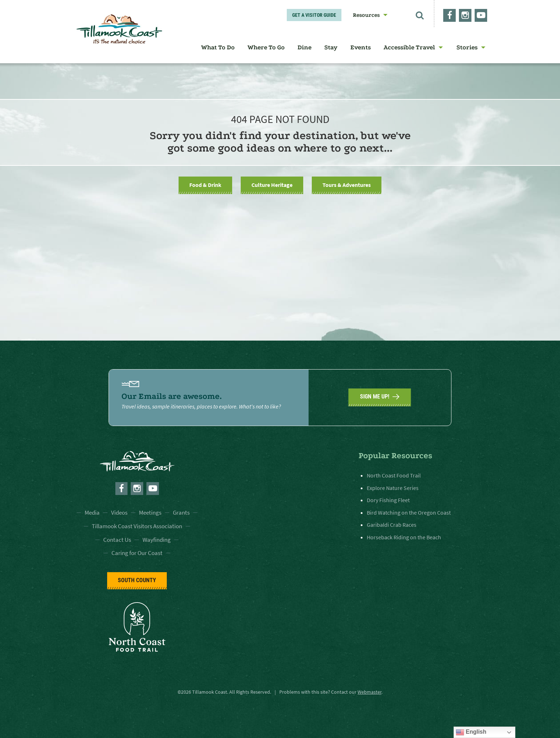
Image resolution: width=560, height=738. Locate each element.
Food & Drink (205, 185)
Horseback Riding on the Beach (404, 537)
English (471, 732)
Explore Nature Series (393, 488)
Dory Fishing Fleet (388, 500)
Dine (304, 47)
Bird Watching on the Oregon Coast (409, 512)
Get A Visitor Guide (314, 15)
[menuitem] (368, 15)
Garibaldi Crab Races (392, 525)
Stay (331, 47)
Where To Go (266, 47)
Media (92, 512)
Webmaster (369, 692)
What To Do (218, 47)
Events (361, 47)
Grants (181, 512)
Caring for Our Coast (137, 553)
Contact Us (117, 540)
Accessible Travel (409, 47)
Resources (366, 15)
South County (137, 580)
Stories (467, 47)
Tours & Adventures (347, 185)
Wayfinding (157, 540)
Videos (119, 512)
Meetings (150, 512)
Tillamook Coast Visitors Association (137, 526)
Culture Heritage (272, 185)
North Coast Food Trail (394, 475)
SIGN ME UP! (380, 397)
